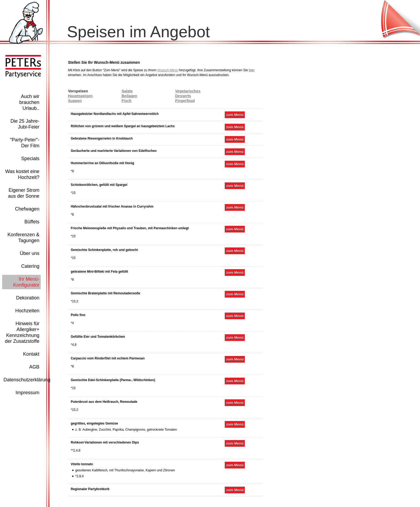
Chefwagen (27, 209)
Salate (127, 91)
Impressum (27, 393)
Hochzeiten (27, 311)
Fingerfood (185, 101)
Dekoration (28, 298)
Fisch (127, 101)
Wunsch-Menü (168, 70)
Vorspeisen (78, 91)
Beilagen (129, 96)
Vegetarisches (188, 91)
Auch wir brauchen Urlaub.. (29, 102)
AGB (34, 367)
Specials (30, 159)
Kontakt (31, 354)
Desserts (183, 96)
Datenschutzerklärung (27, 380)
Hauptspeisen (80, 96)
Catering (30, 266)
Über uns (30, 253)
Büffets (32, 222)
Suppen (75, 101)
